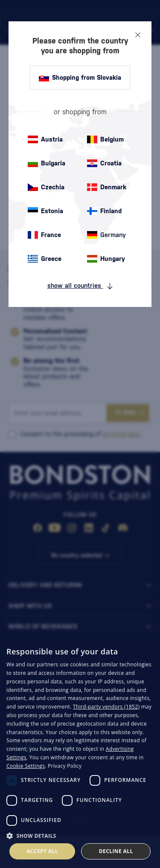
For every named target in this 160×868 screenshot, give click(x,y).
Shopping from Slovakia (80, 78)
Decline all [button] (116, 851)
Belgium (105, 139)
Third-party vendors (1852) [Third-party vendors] (106, 707)
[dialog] (80, 753)
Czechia (46, 187)
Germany (106, 235)
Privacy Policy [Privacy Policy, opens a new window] (65, 766)
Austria (45, 139)
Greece (45, 259)
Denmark (107, 187)
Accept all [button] (42, 851)
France (44, 235)
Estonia (45, 211)
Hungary (106, 259)
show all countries (80, 286)
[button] (80, 835)
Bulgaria (47, 163)
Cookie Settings (26, 766)
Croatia (104, 163)
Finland (104, 211)
